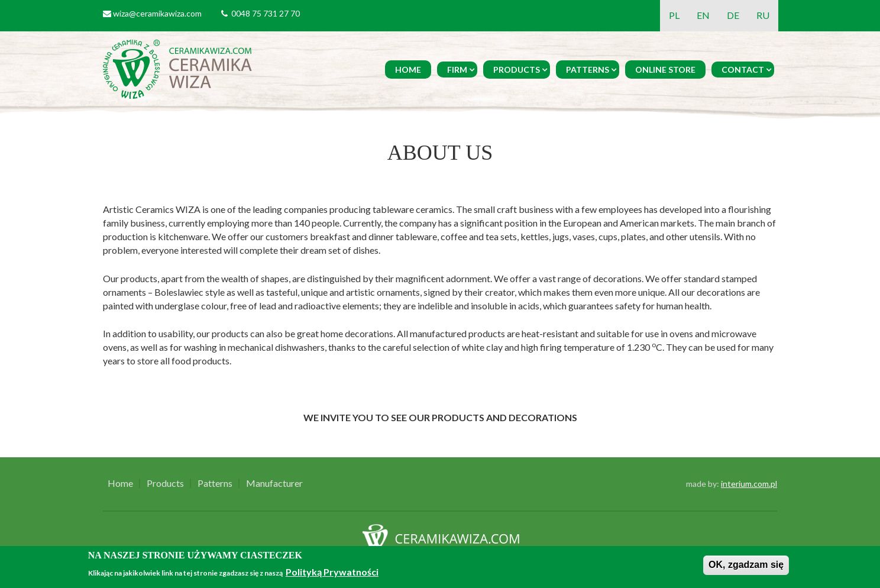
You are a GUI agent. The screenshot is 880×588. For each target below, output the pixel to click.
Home (408, 70)
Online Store (665, 70)
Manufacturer (274, 483)
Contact (743, 70)
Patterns (588, 70)
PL (674, 15)
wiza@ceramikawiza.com (157, 13)
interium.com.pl (749, 484)
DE (733, 15)
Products (517, 70)
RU (763, 15)
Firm (457, 70)
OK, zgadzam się (746, 565)
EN (703, 15)
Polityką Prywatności (332, 572)
